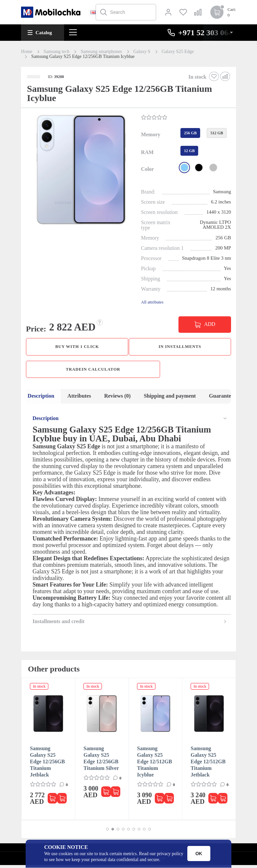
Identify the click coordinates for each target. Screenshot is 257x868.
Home (27, 52)
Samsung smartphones (101, 52)
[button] (80, 170)
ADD (210, 324)
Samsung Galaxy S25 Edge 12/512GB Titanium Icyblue (154, 764)
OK (199, 854)
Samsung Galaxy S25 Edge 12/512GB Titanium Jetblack (208, 764)
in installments (180, 347)
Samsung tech (57, 52)
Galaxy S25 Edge (178, 52)
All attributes (152, 302)
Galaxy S (142, 52)
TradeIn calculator (93, 371)
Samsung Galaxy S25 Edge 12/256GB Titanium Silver (101, 761)
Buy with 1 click (77, 347)
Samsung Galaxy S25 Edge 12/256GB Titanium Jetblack (47, 764)
